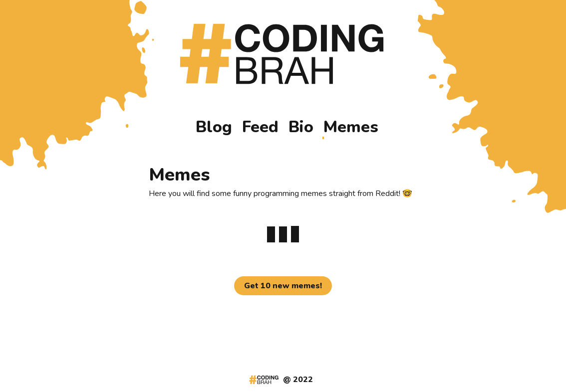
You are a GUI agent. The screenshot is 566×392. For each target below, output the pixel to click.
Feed (260, 127)
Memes (351, 127)
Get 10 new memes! (283, 286)
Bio (301, 127)
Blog (214, 127)
